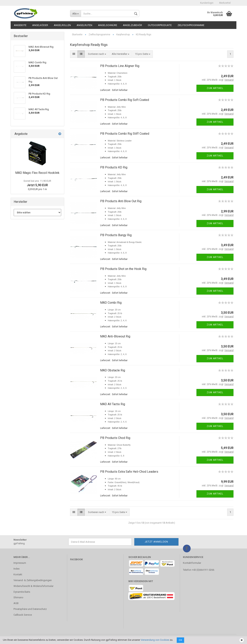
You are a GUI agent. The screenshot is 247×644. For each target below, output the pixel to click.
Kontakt (18, 574)
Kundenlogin (207, 3)
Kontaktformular (192, 563)
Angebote (20, 25)
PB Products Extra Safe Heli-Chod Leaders (129, 472)
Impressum (20, 563)
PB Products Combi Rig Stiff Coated (125, 134)
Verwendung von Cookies (155, 640)
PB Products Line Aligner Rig (120, 66)
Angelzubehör (132, 25)
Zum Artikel (215, 88)
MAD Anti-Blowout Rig (115, 336)
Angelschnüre (108, 25)
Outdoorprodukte (160, 25)
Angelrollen (62, 25)
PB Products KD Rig (114, 167)
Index (16, 569)
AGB (16, 603)
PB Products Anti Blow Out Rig (121, 201)
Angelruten (84, 25)
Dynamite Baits (22, 592)
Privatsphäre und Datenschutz (30, 609)
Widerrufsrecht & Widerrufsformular (33, 586)
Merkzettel (225, 3)
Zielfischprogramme (191, 25)
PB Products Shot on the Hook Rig (123, 269)
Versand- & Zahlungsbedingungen (33, 580)
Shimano (18, 597)
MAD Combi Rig (111, 303)
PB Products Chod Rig (115, 438)
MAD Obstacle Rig (113, 370)
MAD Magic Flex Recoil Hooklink (37, 173)
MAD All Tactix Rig (113, 404)
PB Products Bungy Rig (116, 235)
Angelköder (40, 25)
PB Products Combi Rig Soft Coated (125, 100)
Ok (180, 640)
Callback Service (23, 615)
